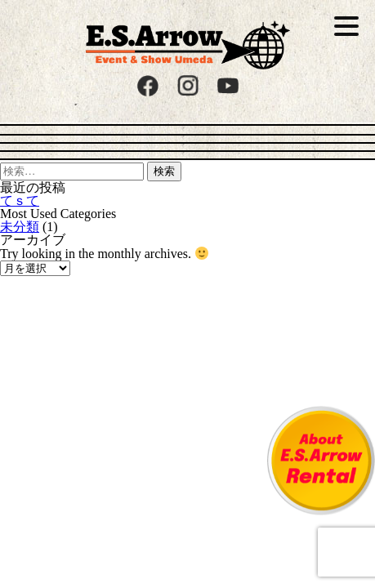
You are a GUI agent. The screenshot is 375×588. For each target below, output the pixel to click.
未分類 (20, 227)
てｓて (20, 200)
